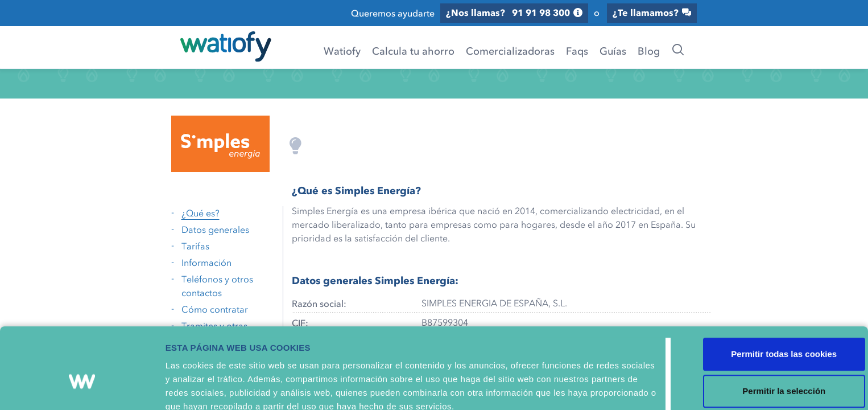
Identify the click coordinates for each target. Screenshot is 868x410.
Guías (611, 51)
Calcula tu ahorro (412, 51)
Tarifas (195, 243)
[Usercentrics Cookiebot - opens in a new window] (74, 390)
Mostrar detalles (397, 390)
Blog (647, 51)
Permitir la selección (773, 324)
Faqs (575, 51)
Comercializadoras (509, 51)
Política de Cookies (514, 353)
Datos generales (215, 226)
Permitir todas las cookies (773, 287)
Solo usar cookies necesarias (773, 361)
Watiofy (340, 51)
